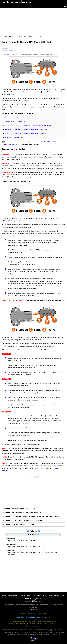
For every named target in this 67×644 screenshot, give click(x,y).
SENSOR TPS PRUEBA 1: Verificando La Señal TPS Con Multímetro (28, 126)
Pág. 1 (5, 50)
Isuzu (45, 596)
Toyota (36, 599)
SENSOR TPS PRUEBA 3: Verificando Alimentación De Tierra (25, 133)
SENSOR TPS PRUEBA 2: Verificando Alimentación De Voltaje (26, 129)
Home (4, 596)
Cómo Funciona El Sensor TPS (15, 122)
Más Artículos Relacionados (14, 137)
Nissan (57, 596)
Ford (29, 596)
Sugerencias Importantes (13, 118)
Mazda (63, 596)
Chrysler (22, 596)
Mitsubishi (28, 599)
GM (34, 596)
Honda (39, 596)
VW (41, 599)
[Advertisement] (33, 21)
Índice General (13, 596)
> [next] (38, 477)
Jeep (51, 596)
